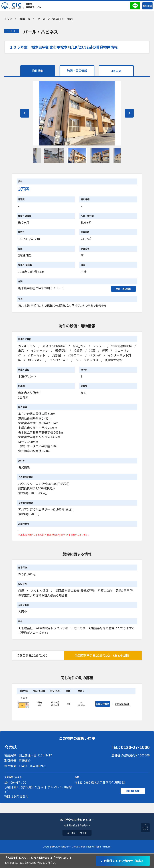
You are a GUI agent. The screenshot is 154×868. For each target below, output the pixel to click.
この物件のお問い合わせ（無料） (123, 861)
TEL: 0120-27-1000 (130, 747)
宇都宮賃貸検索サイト (33, 6)
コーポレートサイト (77, 833)
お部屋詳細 (122, 704)
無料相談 (147, 6)
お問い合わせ (103, 704)
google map (133, 791)
